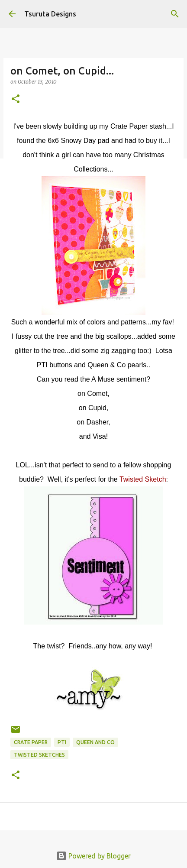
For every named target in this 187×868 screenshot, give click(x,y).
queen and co (95, 742)
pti (62, 742)
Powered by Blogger (93, 856)
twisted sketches (39, 755)
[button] (16, 99)
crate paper (31, 742)
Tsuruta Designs (50, 14)
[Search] (175, 14)
